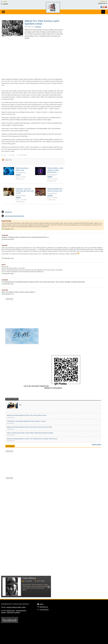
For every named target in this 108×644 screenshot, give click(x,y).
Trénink (18, 175)
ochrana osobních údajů (14, 607)
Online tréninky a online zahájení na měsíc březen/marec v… (55, 170)
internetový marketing (14, 612)
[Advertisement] (21, 314)
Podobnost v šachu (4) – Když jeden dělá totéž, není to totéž (25, 191)
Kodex (24, 607)
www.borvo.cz (44, 607)
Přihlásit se (104, 1)
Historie (38, 27)
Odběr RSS (8, 160)
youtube (6, 4)
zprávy (5, 1)
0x (18, 177)
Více (20, 405)
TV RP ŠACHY (44, 610)
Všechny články (96, 444)
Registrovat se (103, 3)
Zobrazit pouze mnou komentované (14, 216)
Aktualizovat (8, 212)
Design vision (11, 610)
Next (49, 587)
